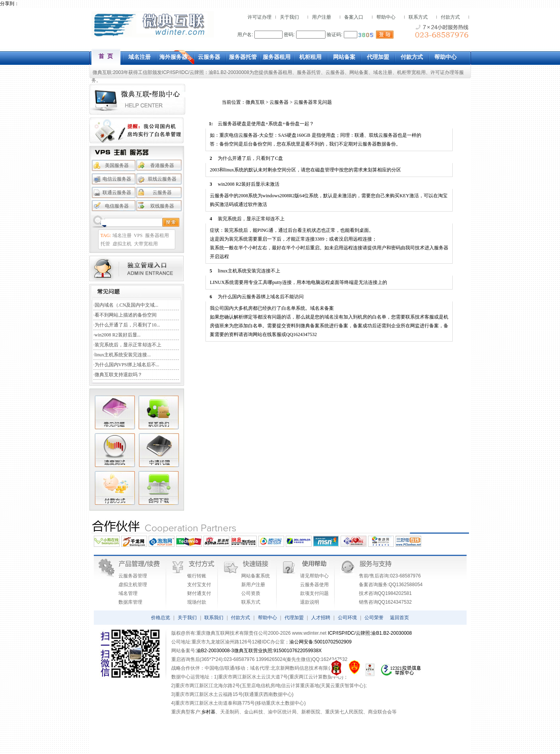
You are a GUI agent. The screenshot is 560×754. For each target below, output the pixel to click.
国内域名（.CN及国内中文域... (127, 305)
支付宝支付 (199, 585)
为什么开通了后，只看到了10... (127, 325)
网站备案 (359, 72)
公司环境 (347, 618)
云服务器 (335, 72)
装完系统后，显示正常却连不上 (128, 345)
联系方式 (418, 17)
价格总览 (161, 618)
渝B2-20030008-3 (215, 651)
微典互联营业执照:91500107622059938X (278, 651)
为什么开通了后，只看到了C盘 (250, 158)
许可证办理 (260, 17)
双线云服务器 (162, 179)
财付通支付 (199, 593)
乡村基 (208, 712)
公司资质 (251, 593)
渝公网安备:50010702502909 (321, 642)
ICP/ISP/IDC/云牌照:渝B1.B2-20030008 (370, 633)
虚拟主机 (122, 244)
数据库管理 (130, 602)
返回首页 (399, 618)
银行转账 (197, 576)
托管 (105, 244)
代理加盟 (294, 618)
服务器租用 (280, 72)
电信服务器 (117, 206)
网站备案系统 (256, 576)
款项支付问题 (314, 593)
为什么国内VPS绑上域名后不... (127, 365)
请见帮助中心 (314, 576)
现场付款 (197, 602)
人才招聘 (321, 618)
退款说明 (310, 602)
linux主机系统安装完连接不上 (249, 271)
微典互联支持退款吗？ (118, 375)
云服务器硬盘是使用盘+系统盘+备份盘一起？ (266, 124)
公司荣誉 (374, 618)
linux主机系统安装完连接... (123, 355)
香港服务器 (162, 165)
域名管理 (128, 593)
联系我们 (214, 618)
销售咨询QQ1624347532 (385, 602)
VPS (138, 235)
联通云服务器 (117, 192)
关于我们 (289, 17)
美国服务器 (117, 165)
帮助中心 (386, 17)
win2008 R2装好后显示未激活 (249, 184)
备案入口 (354, 17)
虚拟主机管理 (133, 585)
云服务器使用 (314, 585)
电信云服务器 (117, 179)
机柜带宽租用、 (414, 72)
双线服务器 (162, 206)
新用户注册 (253, 585)
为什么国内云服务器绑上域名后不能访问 (261, 297)
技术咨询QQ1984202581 (385, 593)
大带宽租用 (146, 244)
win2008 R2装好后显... (118, 335)
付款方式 (450, 17)
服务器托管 (309, 72)
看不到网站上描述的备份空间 (126, 315)
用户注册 (322, 17)
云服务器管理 (133, 576)
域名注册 (383, 72)
